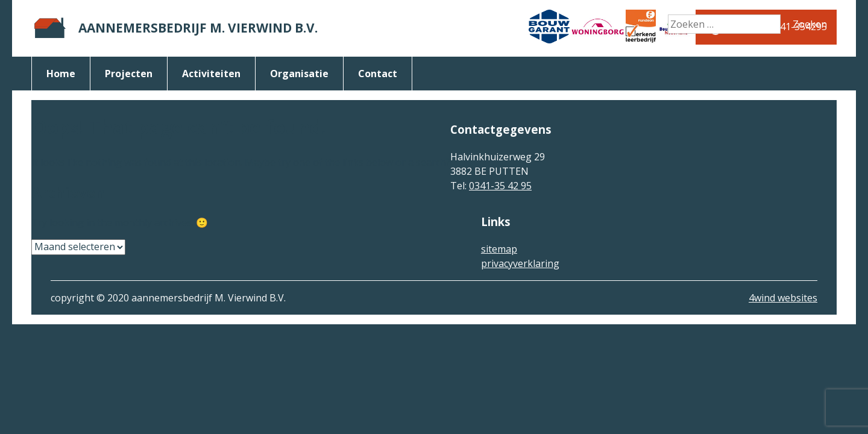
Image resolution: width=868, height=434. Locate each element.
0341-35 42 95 (500, 186)
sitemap (499, 249)
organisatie (299, 74)
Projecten (129, 74)
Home (61, 74)
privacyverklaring (520, 263)
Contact (378, 74)
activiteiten (211, 74)
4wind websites (783, 298)
